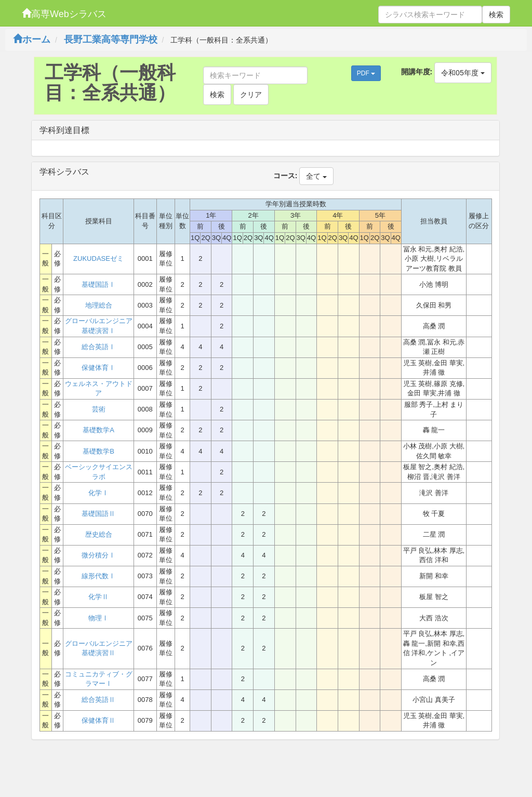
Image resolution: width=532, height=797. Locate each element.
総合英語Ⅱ (98, 700)
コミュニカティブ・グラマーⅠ (99, 679)
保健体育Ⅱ (98, 720)
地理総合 (99, 305)
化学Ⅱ (98, 597)
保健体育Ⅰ (98, 368)
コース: (285, 176)
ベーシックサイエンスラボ (99, 472)
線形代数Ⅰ (98, 576)
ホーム (32, 39)
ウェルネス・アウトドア (99, 389)
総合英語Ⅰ (98, 347)
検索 (496, 15)
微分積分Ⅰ (98, 555)
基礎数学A (98, 430)
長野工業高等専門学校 (111, 39)
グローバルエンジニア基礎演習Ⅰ (99, 326)
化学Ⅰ (98, 493)
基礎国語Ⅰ (98, 284)
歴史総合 (99, 534)
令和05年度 (463, 73)
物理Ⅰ (98, 618)
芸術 (99, 409)
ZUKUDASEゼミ (98, 258)
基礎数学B (98, 451)
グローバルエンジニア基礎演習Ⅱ (99, 648)
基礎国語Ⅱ (98, 514)
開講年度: (417, 72)
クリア (251, 95)
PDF (366, 73)
